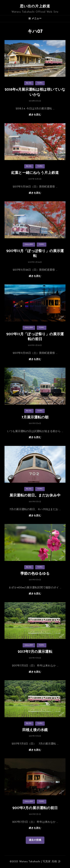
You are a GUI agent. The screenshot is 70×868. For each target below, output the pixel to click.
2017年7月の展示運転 (35, 652)
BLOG (29, 83)
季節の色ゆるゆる (35, 574)
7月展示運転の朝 (35, 418)
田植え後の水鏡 (35, 730)
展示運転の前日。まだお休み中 (35, 496)
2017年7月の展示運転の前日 (35, 808)
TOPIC (40, 83)
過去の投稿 (35, 840)
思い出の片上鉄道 (35, 6)
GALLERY (29, 244)
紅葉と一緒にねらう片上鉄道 (35, 173)
